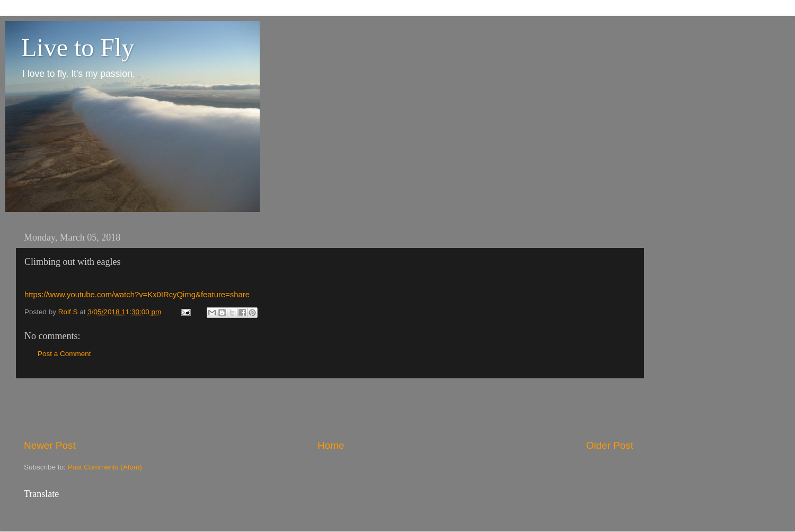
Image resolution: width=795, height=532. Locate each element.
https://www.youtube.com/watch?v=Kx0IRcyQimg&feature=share (137, 295)
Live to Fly (78, 47)
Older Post (610, 445)
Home (331, 445)
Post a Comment (64, 354)
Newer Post (50, 445)
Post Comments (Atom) (105, 467)
